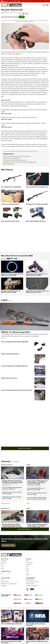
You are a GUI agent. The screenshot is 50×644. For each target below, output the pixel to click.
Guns (27, 577)
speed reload (30, 151)
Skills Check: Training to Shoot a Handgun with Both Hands (20, 162)
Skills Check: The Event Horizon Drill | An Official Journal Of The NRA (12, 275)
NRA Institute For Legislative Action (9, 592)
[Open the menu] (47, 5)
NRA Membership (30, 588)
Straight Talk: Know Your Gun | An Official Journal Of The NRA (12, 482)
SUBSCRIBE (8, 545)
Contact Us (4, 571)
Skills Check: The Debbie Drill (12, 158)
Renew (14, 1)
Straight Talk (5, 484)
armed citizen (12, 484)
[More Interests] (19, 462)
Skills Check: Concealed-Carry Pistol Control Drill (17, 156)
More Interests (15, 462)
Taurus (33, 486)
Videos (28, 508)
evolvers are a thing (7, 58)
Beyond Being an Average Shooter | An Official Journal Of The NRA (37, 275)
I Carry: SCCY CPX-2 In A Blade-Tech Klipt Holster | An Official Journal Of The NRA (37, 498)
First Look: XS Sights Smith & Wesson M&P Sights (15, 342)
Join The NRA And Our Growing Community (35, 633)
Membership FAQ (30, 592)
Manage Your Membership (32, 594)
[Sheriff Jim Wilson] (10, 503)
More (10, 300)
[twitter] (24, 13)
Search (3, 577)
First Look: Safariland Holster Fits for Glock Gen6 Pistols (16, 390)
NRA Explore (4, 594)
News (2, 338)
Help (2, 575)
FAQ (2, 573)
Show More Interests (33, 529)
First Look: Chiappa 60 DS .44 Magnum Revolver (14, 366)
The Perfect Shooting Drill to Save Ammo (15, 160)
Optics (28, 579)
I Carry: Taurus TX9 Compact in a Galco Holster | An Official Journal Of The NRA (37, 482)
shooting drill (23, 151)
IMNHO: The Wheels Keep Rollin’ (16, 332)
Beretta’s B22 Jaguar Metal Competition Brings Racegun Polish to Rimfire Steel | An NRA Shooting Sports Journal (12, 527)
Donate (19, 1)
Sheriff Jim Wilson (7, 465)
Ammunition (29, 573)
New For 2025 (5, 508)
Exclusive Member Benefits (32, 590)
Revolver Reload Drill (14, 151)
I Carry (28, 465)
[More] (12, 300)
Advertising (4, 569)
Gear (27, 575)
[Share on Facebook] (21, 13)
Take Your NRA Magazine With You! (12, 632)
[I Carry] (30, 503)
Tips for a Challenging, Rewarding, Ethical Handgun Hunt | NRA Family (12, 488)
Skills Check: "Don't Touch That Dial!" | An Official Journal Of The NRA (37, 292)
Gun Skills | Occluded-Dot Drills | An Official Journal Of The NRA (11, 292)
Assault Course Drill (9, 164)
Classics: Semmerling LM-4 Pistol (10, 354)
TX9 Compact (38, 486)
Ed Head (35, 151)
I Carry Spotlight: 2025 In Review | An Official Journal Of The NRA (36, 489)
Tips (2, 14)
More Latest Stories (31, 448)
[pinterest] (27, 13)
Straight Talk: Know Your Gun (9, 378)
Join (11, 1)
